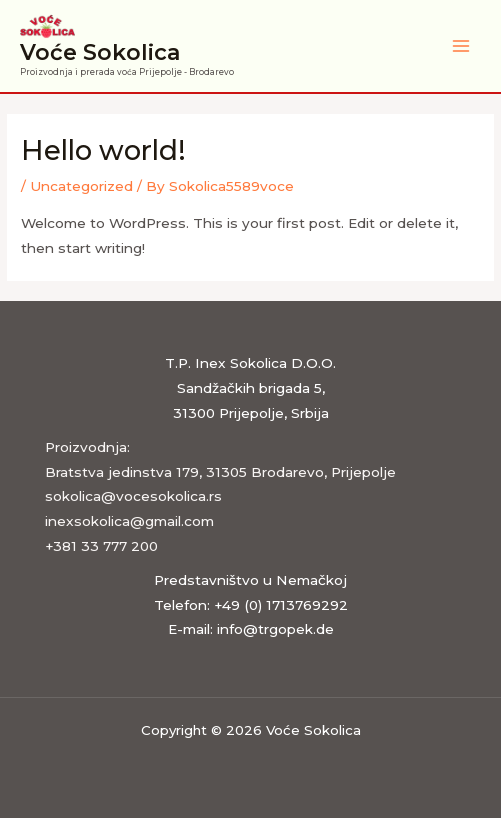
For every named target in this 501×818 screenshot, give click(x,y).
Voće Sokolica (100, 52)
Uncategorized (81, 186)
